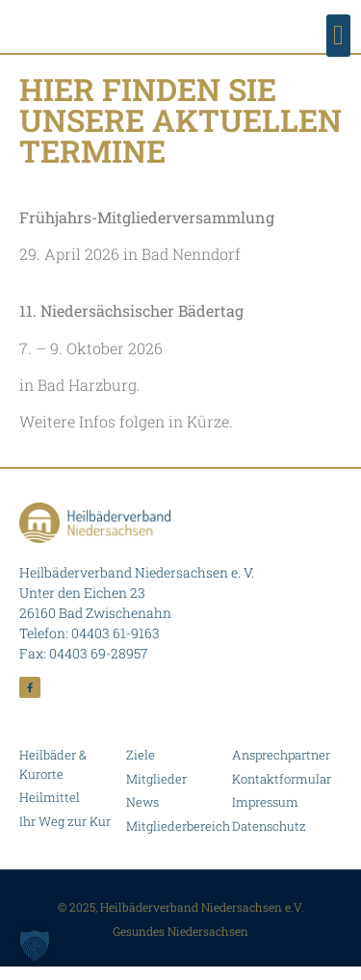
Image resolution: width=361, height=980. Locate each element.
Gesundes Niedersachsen (180, 944)
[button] (338, 36)
